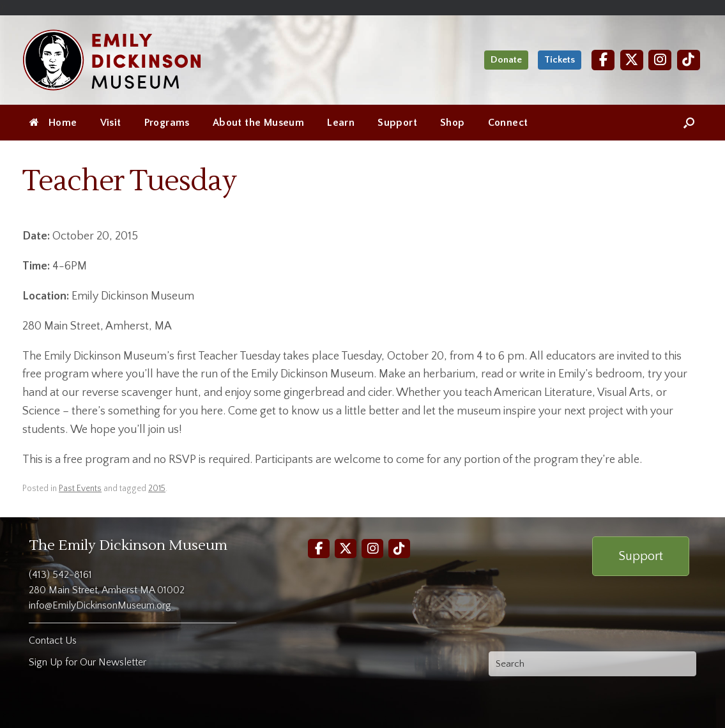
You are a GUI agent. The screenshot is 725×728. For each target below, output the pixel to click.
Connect (508, 123)
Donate (506, 60)
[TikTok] (689, 60)
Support (397, 123)
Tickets (560, 60)
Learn (341, 123)
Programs (167, 123)
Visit (111, 123)
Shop (453, 123)
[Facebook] (603, 60)
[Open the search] (689, 123)
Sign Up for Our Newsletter (88, 662)
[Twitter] (632, 60)
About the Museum (258, 123)
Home (53, 123)
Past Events (80, 489)
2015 (157, 489)
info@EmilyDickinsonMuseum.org (100, 605)
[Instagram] (660, 60)
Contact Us (53, 641)
